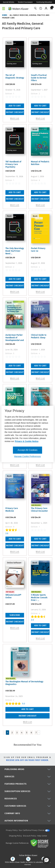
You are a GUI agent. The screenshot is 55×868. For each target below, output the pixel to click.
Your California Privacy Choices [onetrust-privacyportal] (34, 830)
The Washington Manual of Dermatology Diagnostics (24, 683)
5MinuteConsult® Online (13, 596)
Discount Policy (30, 836)
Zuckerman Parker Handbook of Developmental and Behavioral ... (15, 338)
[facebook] (13, 859)
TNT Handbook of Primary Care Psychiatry (13, 164)
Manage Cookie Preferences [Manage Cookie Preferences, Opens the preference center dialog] (27, 457)
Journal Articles (9, 2)
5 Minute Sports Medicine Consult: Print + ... (39, 598)
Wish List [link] (15, 628)
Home (5, 15)
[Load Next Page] (39, 732)
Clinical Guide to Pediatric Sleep (39, 336)
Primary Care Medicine (12, 510)
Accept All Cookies (27, 450)
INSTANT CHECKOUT (15, 112)
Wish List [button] (15, 118)
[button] (46, 860)
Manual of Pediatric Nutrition (40, 163)
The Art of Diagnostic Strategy (15, 76)
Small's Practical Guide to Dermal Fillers (39, 78)
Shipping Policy (15, 836)
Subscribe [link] (15, 615)
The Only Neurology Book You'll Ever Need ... (15, 251)
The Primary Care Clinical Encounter (39, 510)
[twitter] (28, 859)
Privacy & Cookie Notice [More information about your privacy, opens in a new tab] (27, 441)
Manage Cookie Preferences (17, 843)
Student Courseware (25, 2)
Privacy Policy (12, 830)
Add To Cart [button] (15, 106)
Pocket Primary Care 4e (38, 250)
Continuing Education (44, 2)
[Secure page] (40, 843)
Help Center (42, 836)
